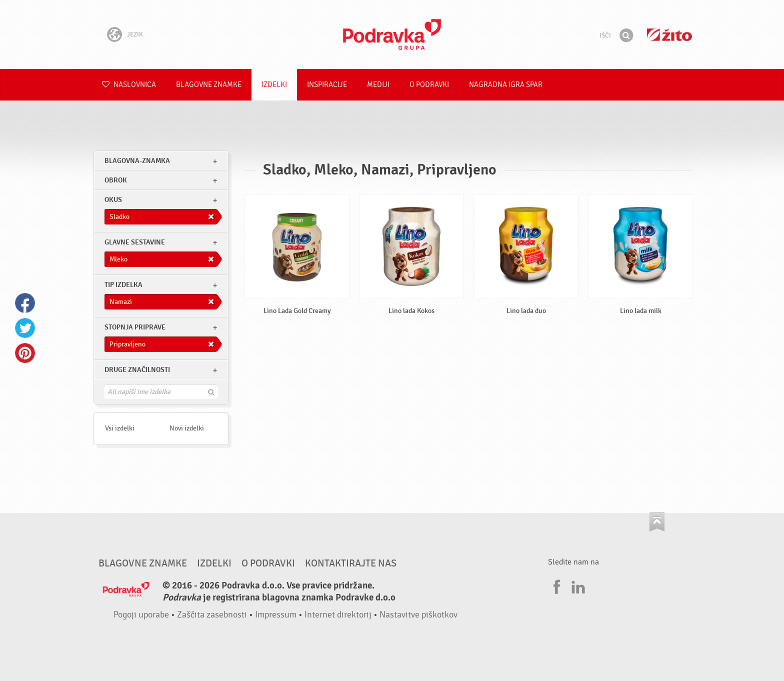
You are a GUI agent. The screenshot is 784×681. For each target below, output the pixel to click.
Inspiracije (327, 85)
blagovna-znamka (137, 161)
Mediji (378, 85)
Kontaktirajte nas (351, 563)
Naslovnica (129, 85)
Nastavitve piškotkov (418, 615)
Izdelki (274, 85)
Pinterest (25, 353)
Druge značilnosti (137, 370)
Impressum (276, 615)
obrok (116, 180)
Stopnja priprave (135, 327)
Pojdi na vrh (657, 522)
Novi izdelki (187, 428)
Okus (113, 200)
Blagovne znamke (209, 85)
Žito (669, 35)
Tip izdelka (123, 285)
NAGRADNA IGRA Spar (506, 85)
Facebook (25, 303)
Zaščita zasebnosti (212, 615)
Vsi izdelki (120, 428)
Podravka (392, 34)
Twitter (25, 328)
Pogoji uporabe (141, 615)
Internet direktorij (338, 615)
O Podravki (429, 85)
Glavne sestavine (135, 242)
